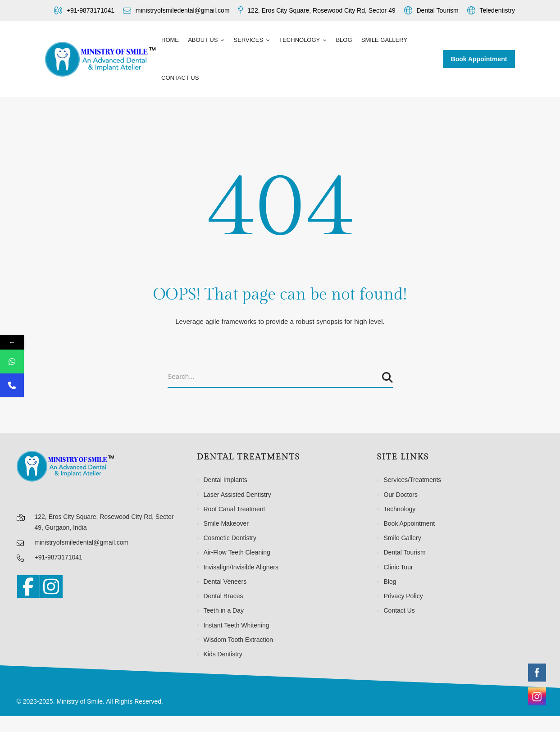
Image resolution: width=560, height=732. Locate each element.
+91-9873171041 (59, 557)
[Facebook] (28, 587)
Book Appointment (479, 59)
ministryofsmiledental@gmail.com (82, 542)
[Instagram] (51, 587)
